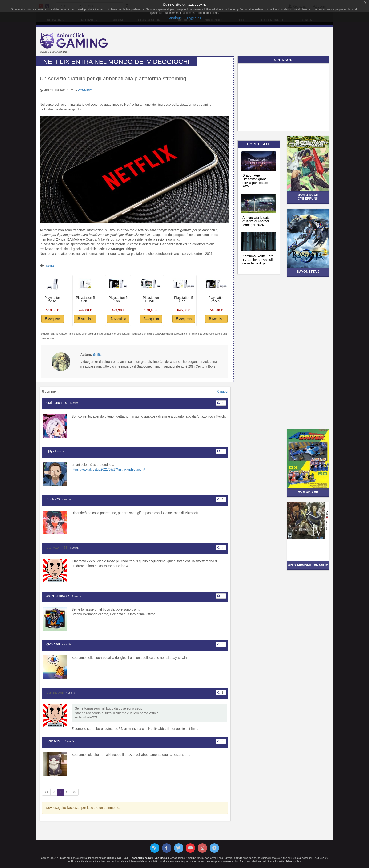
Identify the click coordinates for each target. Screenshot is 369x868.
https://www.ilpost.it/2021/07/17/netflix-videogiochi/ (108, 469)
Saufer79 (53, 499)
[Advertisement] (234, 42)
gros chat (53, 644)
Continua (174, 18)
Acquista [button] (53, 319)
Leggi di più (194, 18)
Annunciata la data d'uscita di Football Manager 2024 (256, 221)
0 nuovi (223, 391)
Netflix (50, 266)
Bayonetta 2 (308, 272)
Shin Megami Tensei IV (308, 565)
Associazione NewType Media (149, 858)
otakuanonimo (57, 403)
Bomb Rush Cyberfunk (308, 197)
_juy (49, 451)
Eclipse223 (54, 741)
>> (74, 792)
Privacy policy (293, 861)
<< (46, 792)
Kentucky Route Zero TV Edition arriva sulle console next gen (258, 260)
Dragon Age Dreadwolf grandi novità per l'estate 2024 (255, 181)
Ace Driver (308, 492)
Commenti (85, 90)
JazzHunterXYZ (58, 596)
